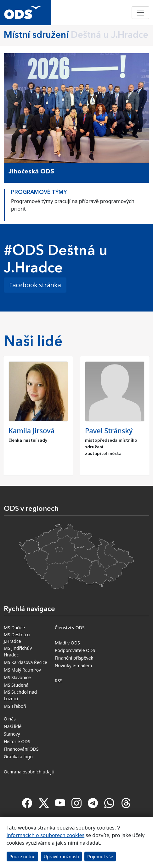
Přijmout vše (100, 856)
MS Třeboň (15, 706)
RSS (59, 681)
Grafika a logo (18, 757)
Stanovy (12, 734)
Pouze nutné (23, 856)
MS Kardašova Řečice (25, 662)
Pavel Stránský (109, 431)
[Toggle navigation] (140, 13)
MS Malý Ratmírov (22, 670)
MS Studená (16, 685)
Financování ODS (21, 749)
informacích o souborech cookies (45, 835)
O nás (10, 719)
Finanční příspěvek (74, 658)
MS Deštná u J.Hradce (17, 638)
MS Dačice (14, 628)
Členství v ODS (70, 628)
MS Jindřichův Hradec (18, 651)
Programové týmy (39, 192)
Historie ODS (17, 741)
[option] (76, 203)
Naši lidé (13, 726)
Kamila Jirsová (31, 431)
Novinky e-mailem (73, 665)
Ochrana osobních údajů (29, 772)
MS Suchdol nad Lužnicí (20, 695)
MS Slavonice (17, 677)
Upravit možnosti (61, 856)
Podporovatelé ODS (75, 650)
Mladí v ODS (67, 643)
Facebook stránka (35, 285)
